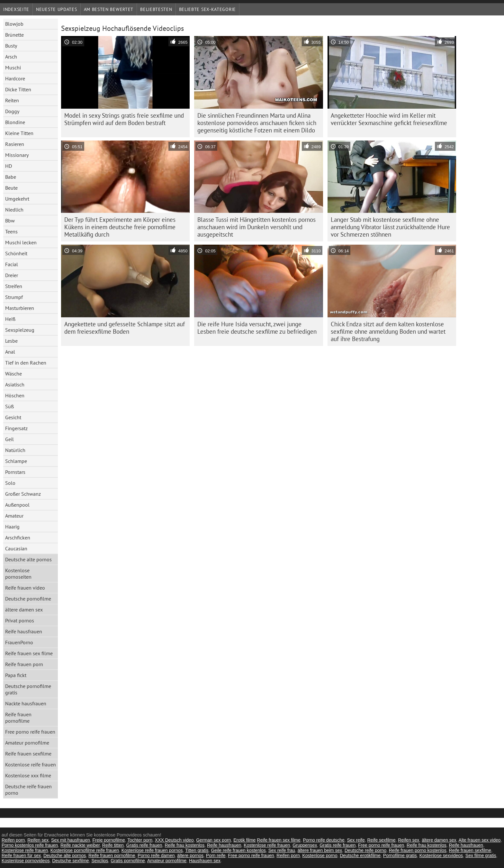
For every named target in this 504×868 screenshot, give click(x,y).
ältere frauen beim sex (320, 850)
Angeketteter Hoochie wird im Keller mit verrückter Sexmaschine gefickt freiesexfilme (389, 119)
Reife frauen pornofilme (18, 718)
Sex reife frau (282, 850)
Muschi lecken (21, 242)
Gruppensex (305, 845)
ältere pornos (190, 855)
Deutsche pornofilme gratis (28, 689)
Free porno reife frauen (30, 732)
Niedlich (14, 210)
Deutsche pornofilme (28, 599)
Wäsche (14, 374)
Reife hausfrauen (24, 631)
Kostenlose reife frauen (31, 764)
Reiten (12, 100)
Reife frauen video (25, 588)
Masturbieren (20, 308)
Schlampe (16, 461)
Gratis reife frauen (144, 845)
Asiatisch (15, 384)
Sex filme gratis (481, 855)
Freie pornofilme (109, 840)
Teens (11, 231)
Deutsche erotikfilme (360, 855)
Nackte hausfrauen (26, 703)
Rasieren (15, 144)
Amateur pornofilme (27, 743)
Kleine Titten (19, 133)
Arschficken (18, 538)
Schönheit (16, 253)
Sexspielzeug (20, 330)
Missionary (17, 155)
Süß (9, 406)
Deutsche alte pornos (28, 559)
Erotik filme (244, 840)
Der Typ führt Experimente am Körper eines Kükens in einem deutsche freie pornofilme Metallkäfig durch (120, 227)
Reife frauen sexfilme (28, 754)
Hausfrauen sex (205, 861)
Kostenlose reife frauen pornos (152, 850)
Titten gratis (197, 850)
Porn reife (216, 855)
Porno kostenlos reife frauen (30, 845)
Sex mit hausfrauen (71, 840)
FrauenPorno (19, 642)
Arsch (11, 57)
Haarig (12, 527)
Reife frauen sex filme (29, 653)
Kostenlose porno (320, 855)
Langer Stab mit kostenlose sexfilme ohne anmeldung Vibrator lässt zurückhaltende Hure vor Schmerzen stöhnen (390, 227)
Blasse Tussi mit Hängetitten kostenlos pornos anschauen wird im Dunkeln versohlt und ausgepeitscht (256, 227)
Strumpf (14, 297)
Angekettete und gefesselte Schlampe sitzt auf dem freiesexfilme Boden (125, 328)
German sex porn (213, 840)
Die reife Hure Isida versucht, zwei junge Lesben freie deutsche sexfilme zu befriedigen (257, 328)
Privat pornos (20, 620)
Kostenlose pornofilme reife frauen (85, 850)
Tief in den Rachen (26, 363)
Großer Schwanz (23, 494)
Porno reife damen (156, 855)
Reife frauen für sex (21, 855)
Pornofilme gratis (400, 855)
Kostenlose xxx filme (28, 775)
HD (9, 166)
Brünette (14, 35)
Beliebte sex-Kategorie (207, 9)
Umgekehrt (17, 199)
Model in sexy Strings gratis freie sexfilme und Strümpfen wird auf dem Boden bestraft (124, 119)
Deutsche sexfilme (70, 861)
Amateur (14, 516)
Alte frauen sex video (480, 840)
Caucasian (16, 548)
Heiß (10, 319)
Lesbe (11, 341)
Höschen (15, 395)
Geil (9, 439)
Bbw (10, 221)
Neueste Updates (57, 9)
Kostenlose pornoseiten (18, 574)
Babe (11, 177)
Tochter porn (140, 840)
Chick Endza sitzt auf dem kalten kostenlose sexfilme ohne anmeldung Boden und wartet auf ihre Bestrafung (388, 331)
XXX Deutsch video (174, 840)
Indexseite (16, 9)
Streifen (14, 286)
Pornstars (15, 472)
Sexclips (100, 861)
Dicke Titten (18, 89)
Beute (11, 188)
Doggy (12, 111)
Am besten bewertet (109, 9)
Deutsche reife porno (365, 850)
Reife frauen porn (24, 664)
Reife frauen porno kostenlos (418, 850)
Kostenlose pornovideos (26, 861)
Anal (10, 352)
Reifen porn (13, 840)
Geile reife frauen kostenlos (238, 850)
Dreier (12, 275)
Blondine (15, 122)
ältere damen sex (24, 610)
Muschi (13, 68)
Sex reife (356, 840)
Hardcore (15, 78)
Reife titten (113, 845)
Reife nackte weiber (80, 845)
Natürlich (15, 450)
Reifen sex (38, 840)
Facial (12, 264)
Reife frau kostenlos (184, 845)
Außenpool (17, 505)
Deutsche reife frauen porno (28, 790)
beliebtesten (156, 9)
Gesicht (13, 417)
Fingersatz (16, 428)
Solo (10, 483)
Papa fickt (16, 675)
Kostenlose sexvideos (441, 855)
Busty (11, 46)
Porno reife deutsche (324, 840)
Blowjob (14, 24)
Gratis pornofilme (128, 861)
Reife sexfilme (382, 840)
